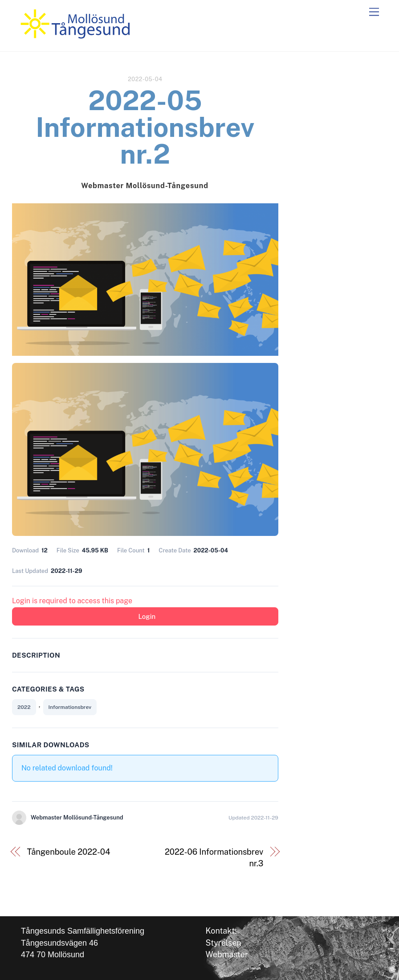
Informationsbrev (70, 707)
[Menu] (374, 12)
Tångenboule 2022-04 (68, 852)
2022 (24, 707)
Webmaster (227, 954)
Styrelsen (223, 943)
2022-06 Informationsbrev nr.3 (214, 858)
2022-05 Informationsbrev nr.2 (145, 127)
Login (147, 616)
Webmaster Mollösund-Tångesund (145, 186)
